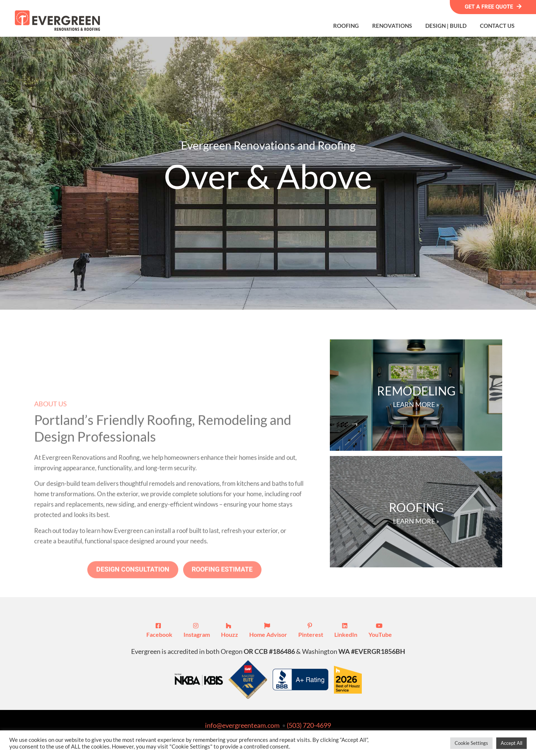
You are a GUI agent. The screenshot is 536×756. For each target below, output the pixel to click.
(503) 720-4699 (309, 725)
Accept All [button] (511, 743)
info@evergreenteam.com (242, 725)
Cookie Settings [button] (471, 743)
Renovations (392, 26)
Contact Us (497, 26)
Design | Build (446, 26)
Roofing (346, 26)
